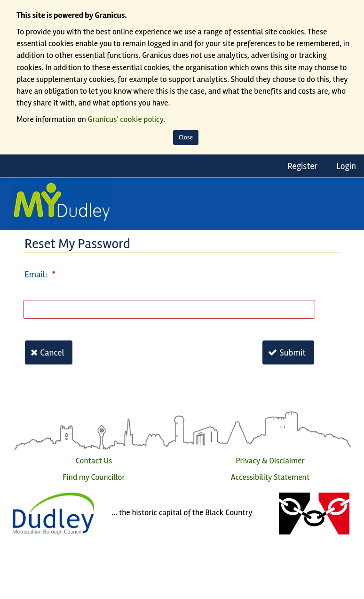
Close (186, 137)
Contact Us (94, 461)
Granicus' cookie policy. (127, 119)
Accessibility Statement (270, 477)
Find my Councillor (94, 477)
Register (302, 166)
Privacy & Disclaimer (270, 461)
